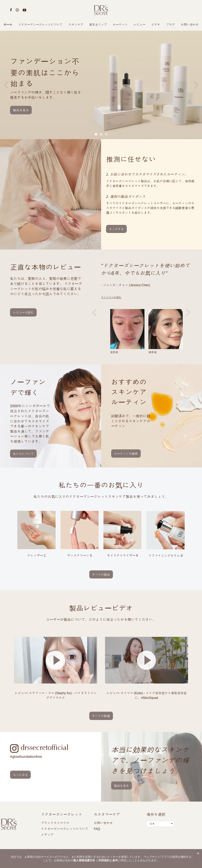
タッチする (116, 229)
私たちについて (23, 454)
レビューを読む (23, 312)
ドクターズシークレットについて (40, 25)
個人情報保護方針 (84, 860)
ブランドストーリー (55, 823)
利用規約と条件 (108, 860)
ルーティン (120, 25)
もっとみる (20, 775)
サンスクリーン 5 (80, 556)
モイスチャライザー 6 (122, 556)
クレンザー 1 (37, 556)
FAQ (97, 829)
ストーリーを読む (111, 297)
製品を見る (21, 110)
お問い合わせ (190, 25)
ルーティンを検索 (126, 454)
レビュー (140, 25)
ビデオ (156, 25)
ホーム (8, 25)
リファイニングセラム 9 (165, 556)
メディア (47, 835)
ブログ (171, 25)
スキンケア (76, 25)
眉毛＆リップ (98, 25)
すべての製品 (101, 575)
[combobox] (160, 824)
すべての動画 (101, 716)
